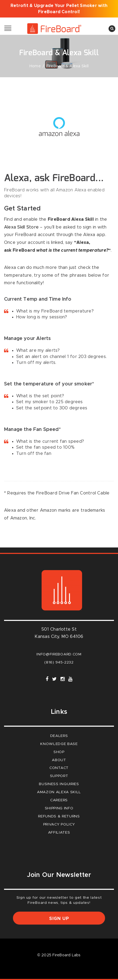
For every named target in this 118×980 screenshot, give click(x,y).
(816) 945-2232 (59, 662)
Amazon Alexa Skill (59, 792)
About (59, 760)
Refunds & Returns (59, 816)
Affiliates (59, 833)
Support (59, 776)
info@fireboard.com (59, 654)
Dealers (59, 736)
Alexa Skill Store (21, 227)
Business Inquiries (59, 784)
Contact (59, 768)
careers (59, 800)
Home (35, 66)
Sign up (59, 919)
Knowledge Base (59, 744)
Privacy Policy (59, 824)
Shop (59, 752)
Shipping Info (59, 808)
